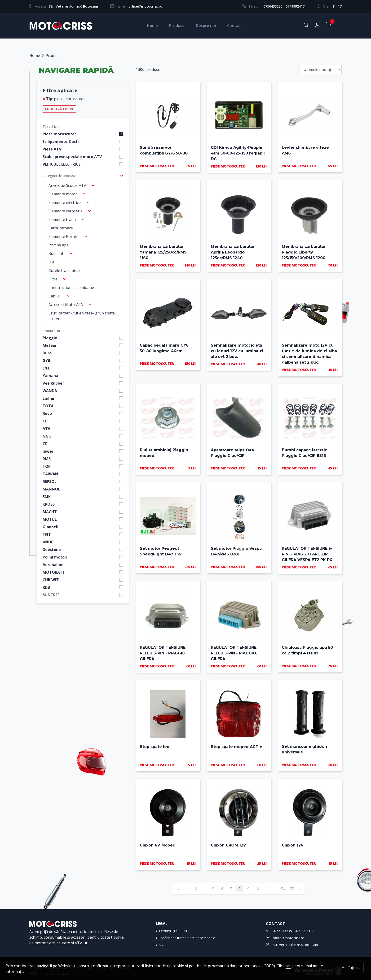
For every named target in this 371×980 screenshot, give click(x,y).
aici (288, 966)
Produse (177, 26)
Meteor (50, 345)
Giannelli (51, 527)
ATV (46, 429)
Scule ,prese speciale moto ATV (72, 157)
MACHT (50, 512)
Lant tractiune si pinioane (71, 288)
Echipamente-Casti (61, 142)
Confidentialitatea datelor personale (185, 938)
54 (283, 889)
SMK (47, 497)
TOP (47, 466)
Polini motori (55, 557)
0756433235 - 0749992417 (284, 6)
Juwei (48, 451)
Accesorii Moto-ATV (66, 305)
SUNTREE (51, 595)
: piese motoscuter (64, 99)
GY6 (46, 361)
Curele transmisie (64, 271)
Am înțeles (351, 967)
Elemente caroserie (66, 211)
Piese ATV (52, 149)
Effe (46, 368)
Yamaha (50, 376)
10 (257, 889)
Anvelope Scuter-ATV (67, 185)
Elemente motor (63, 194)
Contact (235, 26)
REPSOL (50, 481)
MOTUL (50, 519)
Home (152, 26)
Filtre (53, 279)
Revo (47, 413)
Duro (47, 353)
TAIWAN (50, 474)
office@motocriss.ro (145, 6)
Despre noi (206, 26)
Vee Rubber (53, 383)
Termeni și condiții (171, 931)
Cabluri (55, 296)
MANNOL (51, 489)
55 (292, 889)
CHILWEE (51, 580)
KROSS (49, 504)
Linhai (48, 398)
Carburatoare (61, 228)
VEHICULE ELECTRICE (62, 164)
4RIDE (48, 542)
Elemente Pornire (64, 236)
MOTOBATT (54, 572)
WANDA (50, 391)
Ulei (52, 262)
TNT (47, 534)
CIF (45, 421)
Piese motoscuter (59, 134)
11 (266, 889)
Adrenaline (53, 565)
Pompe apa (59, 245)
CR (45, 444)
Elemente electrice (65, 202)
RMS (47, 459)
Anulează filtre (59, 109)
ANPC (162, 945)
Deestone (52, 550)
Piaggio (50, 338)
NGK (47, 436)
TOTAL (49, 406)
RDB (46, 587)
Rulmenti (56, 254)
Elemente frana (62, 219)
